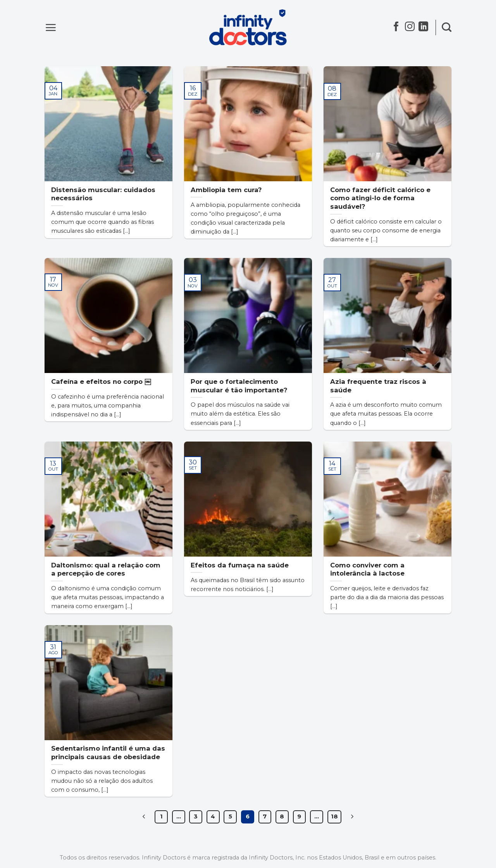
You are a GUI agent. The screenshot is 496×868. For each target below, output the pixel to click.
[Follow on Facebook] (396, 28)
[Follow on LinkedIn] (423, 28)
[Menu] (51, 27)
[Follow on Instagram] (410, 28)
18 (334, 816)
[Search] (447, 28)
